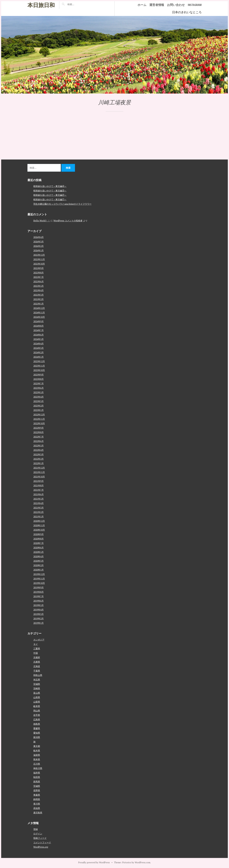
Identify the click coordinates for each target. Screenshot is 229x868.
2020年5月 (39, 552)
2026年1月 (39, 250)
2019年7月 (39, 596)
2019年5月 (39, 605)
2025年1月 (39, 304)
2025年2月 (39, 299)
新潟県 (37, 737)
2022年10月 (39, 423)
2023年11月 (39, 366)
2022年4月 (39, 450)
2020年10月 (39, 530)
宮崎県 (37, 688)
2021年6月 (39, 494)
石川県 (37, 764)
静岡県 (37, 799)
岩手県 (37, 715)
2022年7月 (39, 437)
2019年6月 (39, 601)
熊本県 (37, 759)
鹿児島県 (38, 813)
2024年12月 (39, 308)
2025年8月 (39, 273)
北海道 (37, 666)
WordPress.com (142, 862)
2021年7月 (39, 490)
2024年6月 (39, 335)
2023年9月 (39, 375)
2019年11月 (39, 579)
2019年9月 (39, 587)
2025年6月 (39, 281)
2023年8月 (39, 379)
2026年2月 (39, 246)
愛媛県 (37, 728)
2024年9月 (39, 321)
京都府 (37, 657)
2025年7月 (39, 277)
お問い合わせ (176, 5)
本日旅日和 (41, 5)
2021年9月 (39, 481)
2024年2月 (39, 352)
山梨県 (37, 702)
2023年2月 (39, 406)
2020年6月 (39, 548)
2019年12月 (39, 574)
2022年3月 (39, 454)
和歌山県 (38, 675)
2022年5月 (39, 446)
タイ (36, 644)
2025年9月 (39, 268)
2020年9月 (39, 534)
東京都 (37, 746)
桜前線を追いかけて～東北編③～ (50, 191)
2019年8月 (39, 592)
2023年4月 (39, 397)
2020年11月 (39, 525)
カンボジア (39, 640)
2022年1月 (39, 463)
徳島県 (37, 724)
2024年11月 (39, 312)
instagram (195, 5)
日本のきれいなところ (187, 12)
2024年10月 (39, 317)
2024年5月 (39, 339)
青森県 (37, 795)
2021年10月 (39, 477)
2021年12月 (39, 468)
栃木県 (37, 750)
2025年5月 (39, 286)
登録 (36, 829)
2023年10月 (39, 370)
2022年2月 (39, 459)
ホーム (142, 5)
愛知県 (37, 733)
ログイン (38, 834)
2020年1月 (39, 570)
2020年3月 (39, 561)
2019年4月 (39, 610)
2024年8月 (39, 326)
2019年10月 (39, 583)
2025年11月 (39, 259)
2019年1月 (39, 623)
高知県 (37, 808)
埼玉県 (37, 680)
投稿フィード (40, 838)
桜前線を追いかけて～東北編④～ (50, 186)
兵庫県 (37, 662)
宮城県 (37, 684)
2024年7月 (39, 330)
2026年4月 (39, 237)
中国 (36, 653)
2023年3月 (39, 401)
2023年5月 (39, 392)
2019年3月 (39, 614)
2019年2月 (39, 618)
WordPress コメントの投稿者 (68, 221)
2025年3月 (39, 295)
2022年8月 (39, 432)
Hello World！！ (42, 221)
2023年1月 (39, 410)
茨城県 (37, 786)
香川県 (37, 804)
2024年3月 (39, 348)
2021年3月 (39, 508)
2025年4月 (39, 290)
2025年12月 (39, 255)
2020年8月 (39, 539)
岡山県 (37, 711)
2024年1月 (39, 357)
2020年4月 (39, 556)
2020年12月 (39, 521)
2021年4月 (39, 503)
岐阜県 (37, 706)
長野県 (37, 790)
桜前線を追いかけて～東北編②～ (50, 195)
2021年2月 (39, 512)
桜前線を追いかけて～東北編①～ (50, 199)
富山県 (37, 693)
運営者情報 (157, 5)
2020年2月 (39, 565)
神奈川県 (38, 768)
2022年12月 (39, 414)
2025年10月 (39, 264)
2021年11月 (39, 472)
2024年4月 (39, 344)
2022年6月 (39, 441)
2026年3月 (39, 242)
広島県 (37, 719)
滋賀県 (37, 755)
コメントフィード (42, 842)
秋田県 (37, 777)
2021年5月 (39, 499)
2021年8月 (39, 485)
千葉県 (37, 671)
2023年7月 (39, 383)
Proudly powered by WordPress (94, 862)
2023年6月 (39, 388)
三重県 (37, 648)
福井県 (37, 773)
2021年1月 (39, 516)
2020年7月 (39, 543)
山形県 (37, 697)
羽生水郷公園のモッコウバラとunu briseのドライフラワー (62, 204)
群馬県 (37, 782)
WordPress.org (41, 847)
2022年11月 (39, 419)
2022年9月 (39, 428)
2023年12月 (39, 361)
